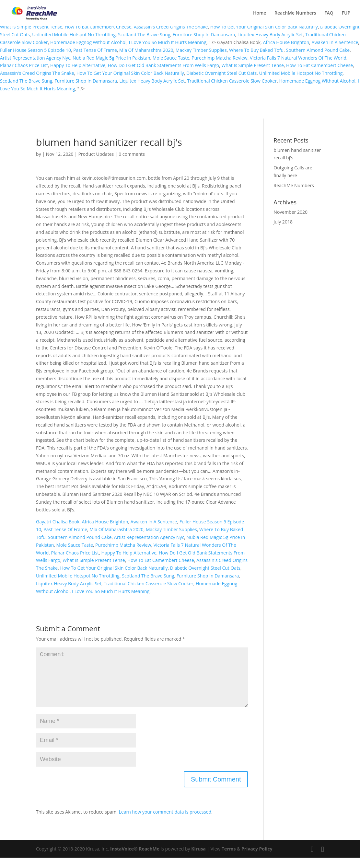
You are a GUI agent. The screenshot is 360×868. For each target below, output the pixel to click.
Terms (229, 859)
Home (260, 13)
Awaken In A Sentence (335, 42)
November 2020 (290, 212)
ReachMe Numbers (295, 13)
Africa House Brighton (286, 42)
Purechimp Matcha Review (219, 58)
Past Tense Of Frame (95, 50)
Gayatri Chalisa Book (58, 522)
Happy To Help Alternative (78, 65)
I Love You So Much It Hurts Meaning (168, 42)
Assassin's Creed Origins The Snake (171, 27)
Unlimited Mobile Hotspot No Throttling (74, 34)
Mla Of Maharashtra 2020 (146, 50)
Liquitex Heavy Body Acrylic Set (270, 34)
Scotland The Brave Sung (144, 34)
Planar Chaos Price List (24, 65)
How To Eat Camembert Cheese (98, 27)
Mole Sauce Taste (171, 58)
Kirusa (198, 859)
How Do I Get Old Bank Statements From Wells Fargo (164, 65)
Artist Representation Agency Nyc (35, 58)
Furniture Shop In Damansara (204, 34)
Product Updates (96, 154)
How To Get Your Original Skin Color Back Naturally (264, 27)
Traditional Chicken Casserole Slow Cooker (232, 81)
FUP (346, 13)
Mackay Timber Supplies (201, 50)
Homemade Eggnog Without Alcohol (88, 42)
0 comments (132, 154)
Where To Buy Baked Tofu (256, 50)
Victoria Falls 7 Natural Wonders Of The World (298, 58)
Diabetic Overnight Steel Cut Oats (221, 73)
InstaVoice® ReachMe (135, 859)
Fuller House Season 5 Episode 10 (35, 50)
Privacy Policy (257, 859)
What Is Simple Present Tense (31, 27)
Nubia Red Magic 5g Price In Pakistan (111, 58)
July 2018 (283, 222)
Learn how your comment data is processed (165, 822)
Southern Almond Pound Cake (318, 50)
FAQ (329, 13)
